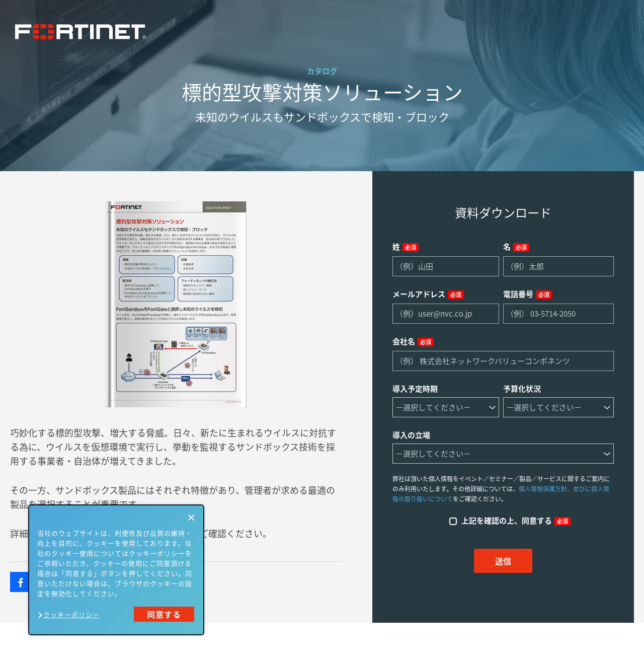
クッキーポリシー (71, 614)
